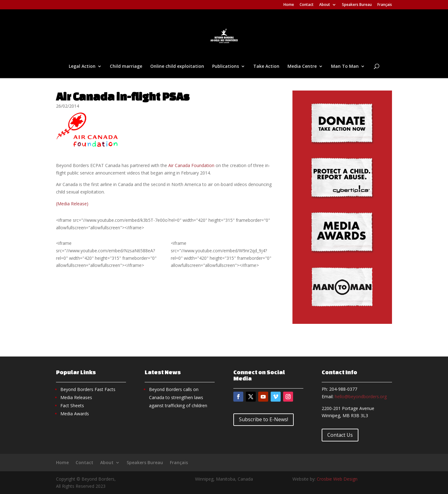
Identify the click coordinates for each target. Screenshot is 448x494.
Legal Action (82, 67)
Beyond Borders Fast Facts (88, 389)
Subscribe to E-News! (264, 419)
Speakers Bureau (357, 5)
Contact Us (340, 435)
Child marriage (126, 67)
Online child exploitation (177, 67)
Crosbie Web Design (337, 479)
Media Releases (76, 397)
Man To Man (345, 67)
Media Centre (302, 67)
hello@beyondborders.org (361, 396)
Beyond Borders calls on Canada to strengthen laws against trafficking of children (178, 397)
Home (289, 5)
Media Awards (75, 414)
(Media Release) (72, 204)
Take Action (266, 67)
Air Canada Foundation (191, 165)
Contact (307, 5)
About (325, 5)
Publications (226, 67)
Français (385, 5)
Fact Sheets (72, 405)
